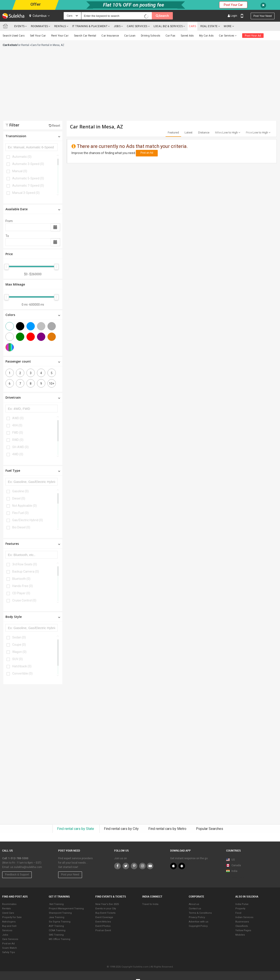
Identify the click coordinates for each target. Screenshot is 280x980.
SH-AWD (20, 447)
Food (238, 913)
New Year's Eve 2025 (107, 904)
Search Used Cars (14, 35)
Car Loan (130, 35)
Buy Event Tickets (105, 913)
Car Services (228, 35)
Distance (204, 132)
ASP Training (56, 926)
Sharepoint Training (60, 913)
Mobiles (240, 935)
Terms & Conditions (200, 913)
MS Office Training (59, 939)
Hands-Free (23, 586)
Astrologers (9, 922)
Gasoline (20, 491)
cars (193, 26)
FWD (18, 433)
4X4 (17, 425)
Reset (54, 126)
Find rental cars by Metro (168, 829)
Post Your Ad (253, 35)
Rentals (60, 26)
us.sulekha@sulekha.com (26, 867)
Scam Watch (10, 948)
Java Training (57, 917)
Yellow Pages (243, 930)
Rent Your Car (60, 35)
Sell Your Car (38, 35)
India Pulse (242, 904)
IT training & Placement (90, 26)
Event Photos (103, 926)
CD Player (21, 593)
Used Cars (8, 913)
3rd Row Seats (25, 564)
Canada (234, 865)
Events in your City (106, 909)
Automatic (22, 157)
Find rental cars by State (76, 829)
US (230, 860)
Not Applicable (24, 506)
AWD (18, 418)
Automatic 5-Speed (28, 178)
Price (9, 254)
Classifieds (242, 926)
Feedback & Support (17, 875)
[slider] (7, 267)
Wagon (19, 652)
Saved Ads (187, 35)
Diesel (19, 498)
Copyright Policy (198, 926)
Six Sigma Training (60, 922)
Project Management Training (66, 909)
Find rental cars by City (122, 829)
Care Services (137, 26)
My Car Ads (206, 35)
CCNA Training (57, 930)
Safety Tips (9, 952)
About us (194, 904)
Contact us (195, 909)
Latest (189, 132)
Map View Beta (235, 878)
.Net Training (56, 904)
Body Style (33, 617)
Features (33, 544)
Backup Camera (26, 572)
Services (7, 930)
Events (19, 26)
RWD (18, 440)
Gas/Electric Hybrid (28, 520)
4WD (18, 454)
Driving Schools (151, 35)
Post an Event (103, 930)
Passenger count (33, 361)
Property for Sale (12, 917)
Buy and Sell (9, 926)
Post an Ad (147, 153)
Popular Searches (210, 829)
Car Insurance (110, 35)
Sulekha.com (6, 27)
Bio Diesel (21, 527)
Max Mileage (15, 284)
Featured (173, 132)
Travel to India (150, 904)
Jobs (117, 26)
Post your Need (70, 875)
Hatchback (22, 666)
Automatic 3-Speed (28, 164)
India (232, 871)
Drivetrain (33, 397)
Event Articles (103, 922)
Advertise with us (199, 922)
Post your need (263, 16)
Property (240, 909)
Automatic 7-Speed (28, 186)
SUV (17, 659)
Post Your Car (233, 5)
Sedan (19, 637)
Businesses (242, 922)
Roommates (39, 26)
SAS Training (56, 935)
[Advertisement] (95, 86)
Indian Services (244, 917)
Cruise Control (24, 600)
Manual (20, 171)
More (229, 26)
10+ (52, 384)
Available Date (33, 209)
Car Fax (170, 35)
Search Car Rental (85, 35)
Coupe (19, 645)
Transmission (33, 136)
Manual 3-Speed (26, 193)
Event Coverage (104, 917)
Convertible (22, 673)
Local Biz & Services (168, 26)
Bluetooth (21, 579)
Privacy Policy (197, 917)
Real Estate (209, 26)
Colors (33, 315)
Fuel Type (33, 471)
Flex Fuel (20, 513)
